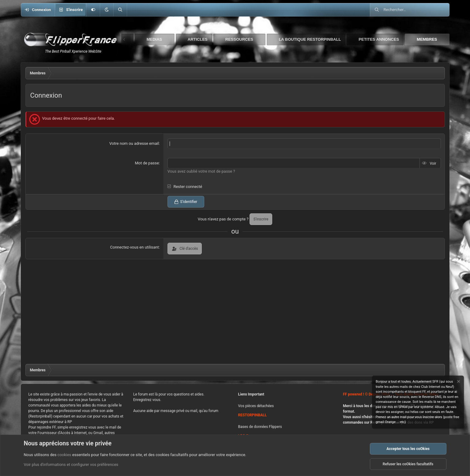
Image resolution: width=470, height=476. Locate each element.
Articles (198, 39)
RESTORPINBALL (252, 415)
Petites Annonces (379, 39)
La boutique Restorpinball (310, 39)
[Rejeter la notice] (458, 382)
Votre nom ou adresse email (134, 143)
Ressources (239, 39)
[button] (107, 10)
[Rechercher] (120, 10)
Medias (154, 39)
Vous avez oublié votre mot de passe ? (201, 171)
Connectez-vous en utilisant (135, 247)
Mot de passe (147, 163)
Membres (427, 39)
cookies (64, 455)
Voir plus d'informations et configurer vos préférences (71, 465)
